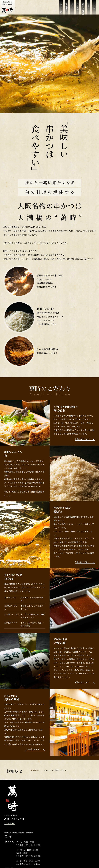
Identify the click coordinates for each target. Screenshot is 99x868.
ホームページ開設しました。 (56, 770)
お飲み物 (78, 7)
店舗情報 (67, 7)
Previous (4, 64)
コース (89, 6)
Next (95, 64)
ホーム (94, 6)
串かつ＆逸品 (83, 9)
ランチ (72, 6)
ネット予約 (61, 8)
